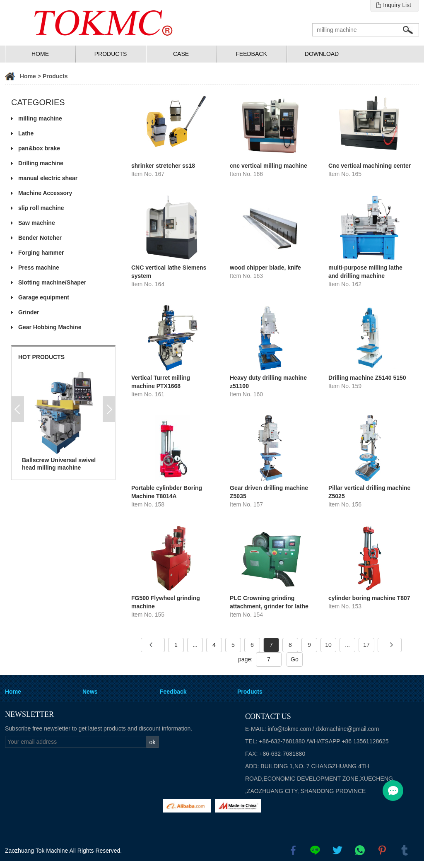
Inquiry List (397, 5)
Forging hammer (41, 253)
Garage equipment (44, 297)
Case (181, 54)
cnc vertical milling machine (269, 166)
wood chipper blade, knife (265, 268)
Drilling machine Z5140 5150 (367, 378)
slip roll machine (41, 208)
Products (111, 54)
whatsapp (360, 850)
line (315, 850)
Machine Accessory (45, 193)
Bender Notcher (40, 238)
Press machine (39, 268)
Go (295, 659)
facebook (293, 850)
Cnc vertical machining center (370, 166)
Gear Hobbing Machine (50, 327)
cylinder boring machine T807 (369, 598)
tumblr (405, 850)
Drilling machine (41, 163)
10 (328, 645)
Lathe (26, 133)
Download (322, 54)
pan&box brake (39, 148)
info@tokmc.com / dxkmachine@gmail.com (323, 729)
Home (40, 54)
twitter (337, 850)
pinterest (382, 850)
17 (366, 645)
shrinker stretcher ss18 (163, 166)
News (90, 692)
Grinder (29, 312)
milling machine (40, 118)
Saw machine (37, 223)
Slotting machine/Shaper (52, 282)
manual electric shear (48, 178)
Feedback (251, 54)
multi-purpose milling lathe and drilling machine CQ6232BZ (365, 276)
